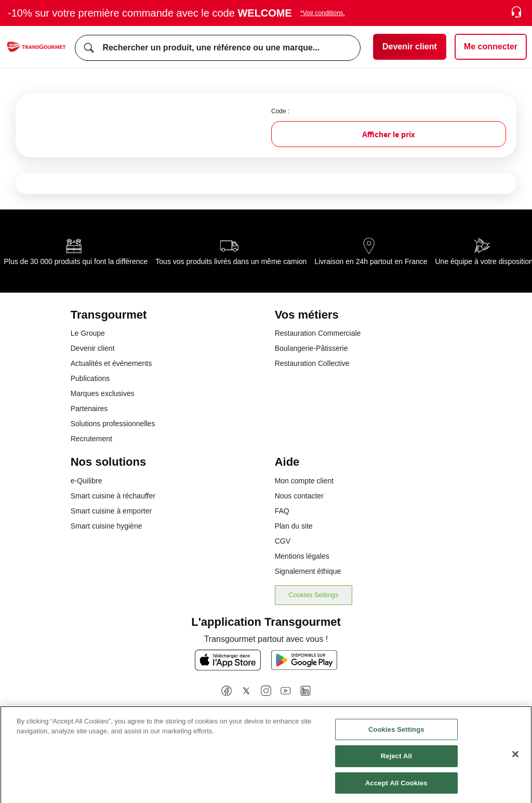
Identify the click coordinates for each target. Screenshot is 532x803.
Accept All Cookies (396, 790)
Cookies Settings (313, 595)
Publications (90, 378)
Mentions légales (302, 556)
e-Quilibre (87, 481)
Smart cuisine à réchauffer (113, 496)
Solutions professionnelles (113, 424)
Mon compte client (304, 481)
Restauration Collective (312, 363)
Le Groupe (88, 333)
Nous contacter (299, 496)
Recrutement (91, 439)
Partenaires (89, 409)
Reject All (396, 763)
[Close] (515, 761)
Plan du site (294, 526)
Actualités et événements (111, 363)
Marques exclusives (103, 393)
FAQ (282, 511)
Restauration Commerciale (318, 333)
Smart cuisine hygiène (107, 526)
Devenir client (93, 348)
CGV (283, 541)
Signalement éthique (308, 571)
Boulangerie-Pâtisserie (311, 348)
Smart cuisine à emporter (111, 511)
